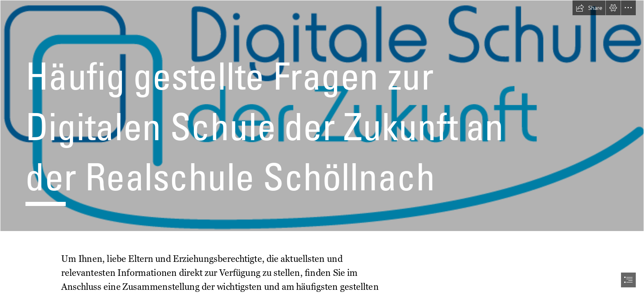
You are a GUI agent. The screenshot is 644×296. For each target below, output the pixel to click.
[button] (589, 8)
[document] (322, 148)
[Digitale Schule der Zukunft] (322, 116)
